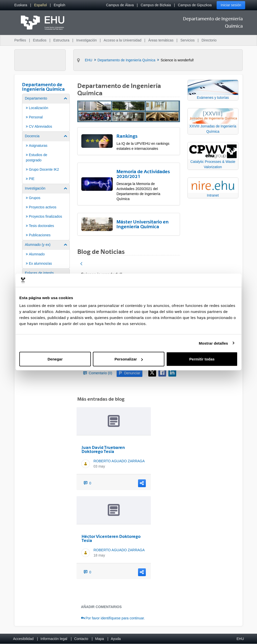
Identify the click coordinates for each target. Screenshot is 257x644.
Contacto (81, 639)
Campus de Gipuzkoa (195, 5)
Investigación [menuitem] (87, 40)
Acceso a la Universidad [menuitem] (122, 40)
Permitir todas (202, 359)
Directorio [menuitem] (209, 40)
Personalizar (129, 359)
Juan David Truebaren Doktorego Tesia (103, 449)
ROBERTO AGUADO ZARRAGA (119, 461)
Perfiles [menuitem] (20, 40)
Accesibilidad (23, 639)
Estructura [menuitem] (61, 40)
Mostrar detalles (213, 343)
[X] (152, 373)
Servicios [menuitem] (188, 40)
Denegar (55, 359)
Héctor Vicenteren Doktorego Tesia (111, 538)
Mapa (100, 639)
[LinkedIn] (172, 373)
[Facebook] (162, 373)
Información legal (54, 639)
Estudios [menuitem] (40, 40)
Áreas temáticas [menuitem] (161, 40)
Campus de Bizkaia (156, 5)
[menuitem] (21, 5)
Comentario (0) (98, 373)
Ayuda (116, 639)
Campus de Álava (120, 5)
